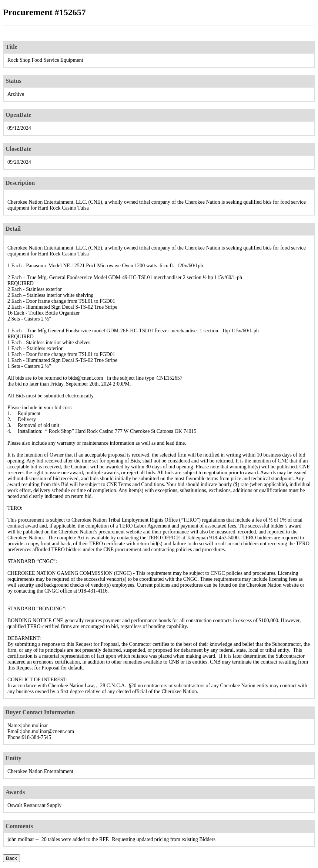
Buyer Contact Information (40, 712)
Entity (14, 758)
